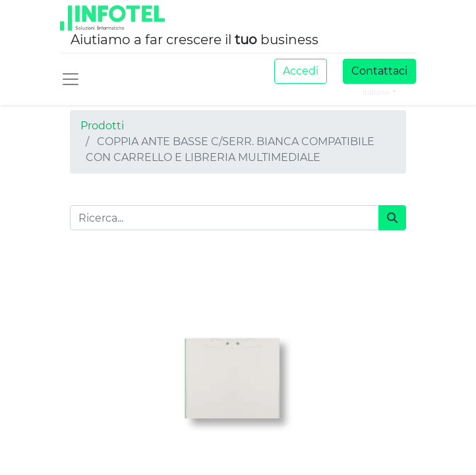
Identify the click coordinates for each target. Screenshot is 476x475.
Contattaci (379, 71)
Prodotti (102, 126)
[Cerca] (392, 218)
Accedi (301, 71)
